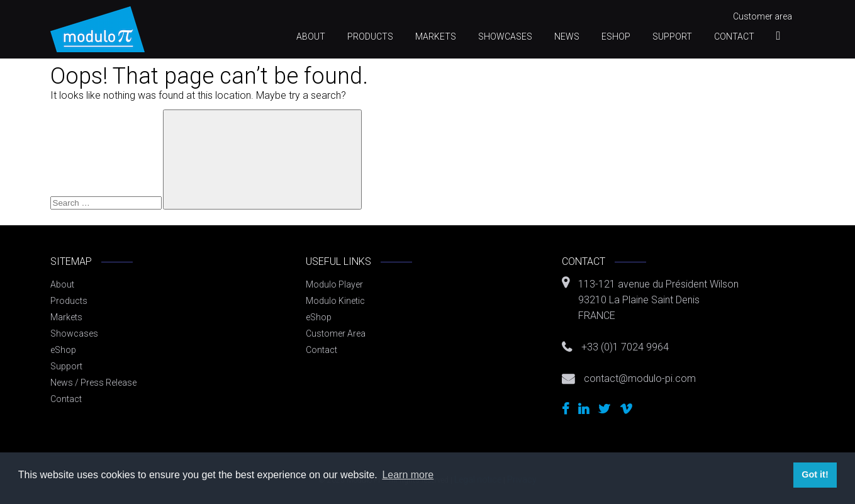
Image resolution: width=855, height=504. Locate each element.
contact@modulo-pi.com (640, 378)
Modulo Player (334, 284)
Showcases (505, 36)
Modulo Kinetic (335, 301)
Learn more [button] (408, 475)
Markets (436, 36)
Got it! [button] (815, 474)
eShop (616, 36)
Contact (734, 36)
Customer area (763, 16)
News (567, 36)
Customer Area (336, 333)
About (311, 36)
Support (672, 36)
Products (370, 36)
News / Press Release (93, 383)
